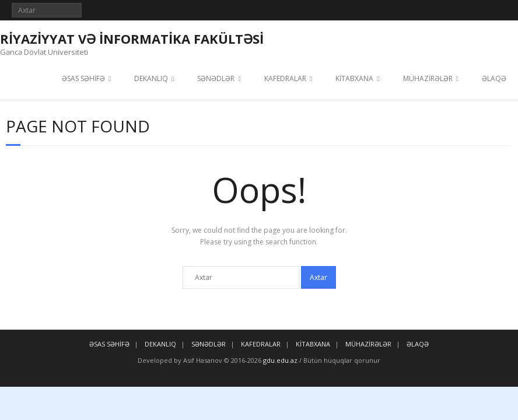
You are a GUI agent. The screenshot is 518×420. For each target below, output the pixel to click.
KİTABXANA (354, 78)
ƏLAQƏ (494, 78)
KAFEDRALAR (285, 78)
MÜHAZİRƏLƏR (428, 78)
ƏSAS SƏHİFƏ (83, 78)
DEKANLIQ (151, 78)
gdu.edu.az (279, 360)
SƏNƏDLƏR (216, 78)
